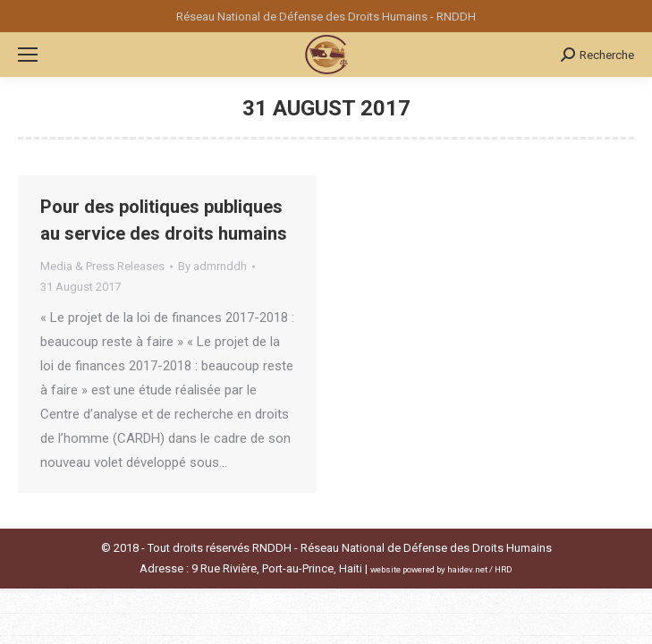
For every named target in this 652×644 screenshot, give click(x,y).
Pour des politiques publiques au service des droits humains (164, 220)
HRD (504, 569)
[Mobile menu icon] (28, 55)
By (212, 266)
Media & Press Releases (102, 266)
